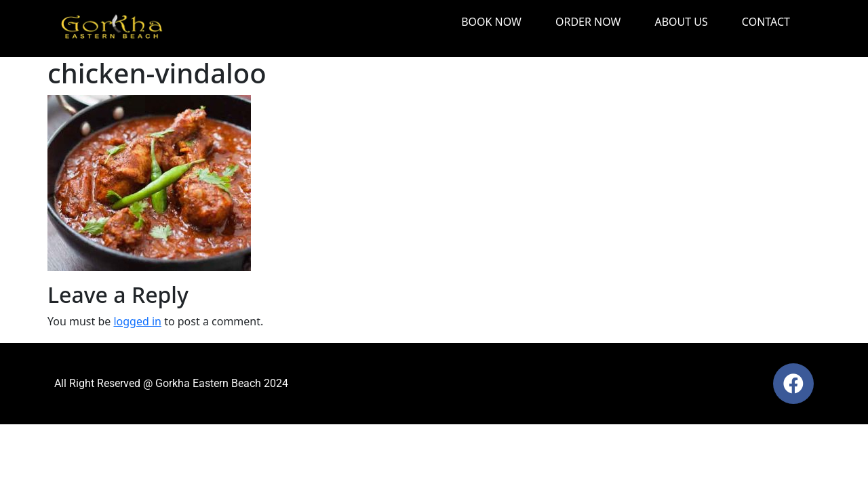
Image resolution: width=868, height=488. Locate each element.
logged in (137, 321)
